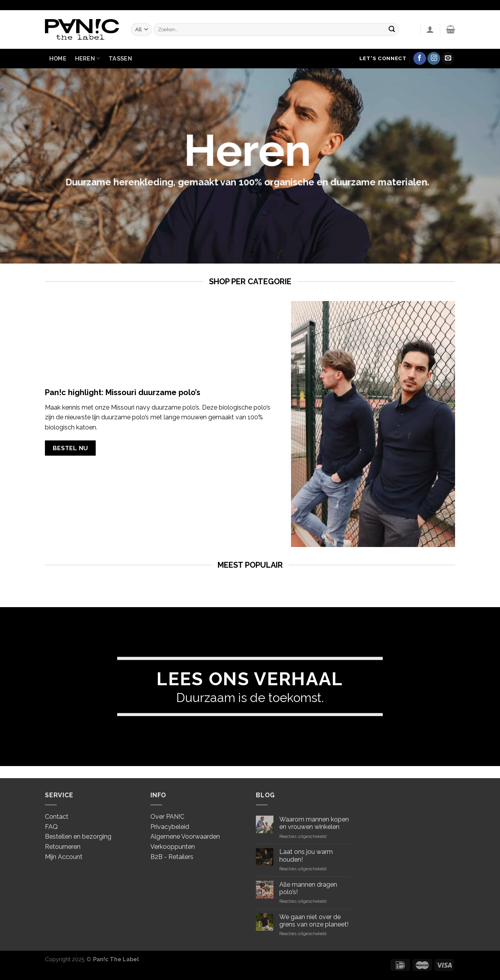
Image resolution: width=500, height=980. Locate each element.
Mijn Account (64, 857)
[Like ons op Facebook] (420, 59)
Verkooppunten (173, 847)
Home (58, 58)
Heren (88, 58)
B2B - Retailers (172, 857)
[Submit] (392, 29)
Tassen (120, 58)
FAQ (51, 827)
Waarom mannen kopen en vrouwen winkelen (314, 823)
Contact (57, 817)
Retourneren (63, 847)
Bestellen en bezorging (78, 837)
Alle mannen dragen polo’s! (308, 888)
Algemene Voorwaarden (185, 837)
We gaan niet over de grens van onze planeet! (314, 921)
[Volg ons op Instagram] (434, 59)
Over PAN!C (167, 817)
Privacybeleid (170, 827)
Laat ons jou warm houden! (306, 855)
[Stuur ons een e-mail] (448, 59)
